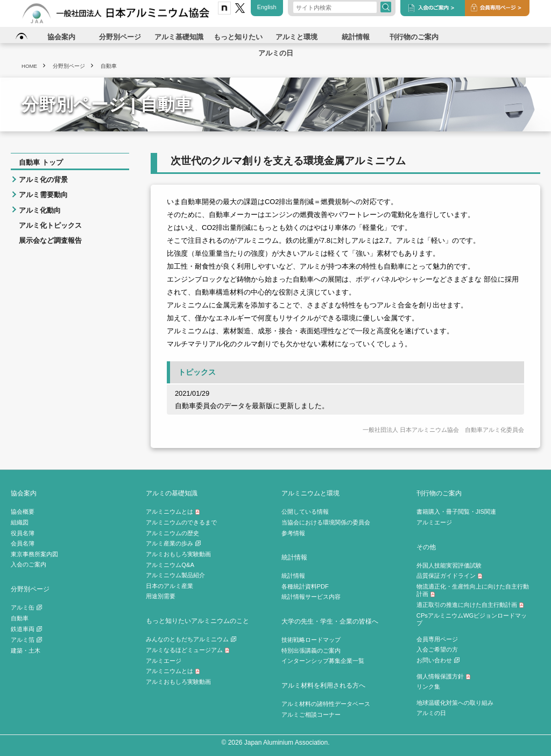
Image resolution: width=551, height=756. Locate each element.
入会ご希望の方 (437, 649)
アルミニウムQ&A (170, 565)
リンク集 (428, 687)
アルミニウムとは (173, 512)
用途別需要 (161, 596)
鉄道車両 (26, 629)
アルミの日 (431, 713)
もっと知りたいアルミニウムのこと (197, 621)
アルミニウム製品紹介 (175, 575)
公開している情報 (305, 512)
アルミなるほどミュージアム (188, 650)
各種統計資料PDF (305, 586)
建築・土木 (26, 650)
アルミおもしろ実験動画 (178, 554)
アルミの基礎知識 (172, 493)
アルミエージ (164, 661)
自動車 (20, 618)
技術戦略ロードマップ (311, 640)
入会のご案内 (29, 564)
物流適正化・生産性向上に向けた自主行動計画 (473, 590)
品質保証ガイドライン (450, 576)
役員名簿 (23, 533)
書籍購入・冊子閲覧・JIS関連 (456, 512)
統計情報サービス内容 (311, 597)
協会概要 (23, 512)
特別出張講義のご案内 (311, 650)
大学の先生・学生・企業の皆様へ (330, 621)
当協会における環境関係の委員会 (326, 522)
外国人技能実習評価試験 (449, 565)
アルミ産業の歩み (173, 543)
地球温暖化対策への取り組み (455, 703)
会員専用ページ (437, 639)
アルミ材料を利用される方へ (323, 685)
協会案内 (24, 493)
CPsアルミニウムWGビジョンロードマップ (472, 619)
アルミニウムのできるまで (181, 522)
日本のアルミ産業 (169, 586)
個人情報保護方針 (444, 676)
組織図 (20, 522)
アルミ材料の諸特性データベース (326, 704)
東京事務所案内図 (34, 554)
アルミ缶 (26, 607)
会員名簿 (23, 543)
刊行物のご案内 (439, 493)
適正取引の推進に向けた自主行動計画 (470, 605)
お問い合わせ (438, 660)
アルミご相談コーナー (311, 715)
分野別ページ (30, 589)
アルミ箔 (26, 640)
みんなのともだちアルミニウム (191, 639)
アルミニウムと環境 (310, 493)
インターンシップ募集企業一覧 (323, 661)
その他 (426, 547)
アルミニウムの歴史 (172, 533)
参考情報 (293, 533)
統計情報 (294, 557)
